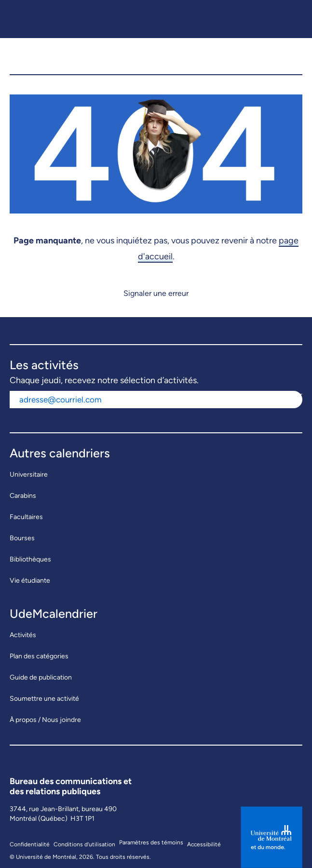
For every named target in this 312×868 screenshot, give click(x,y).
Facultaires (26, 517)
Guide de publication (41, 677)
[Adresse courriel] (141, 400)
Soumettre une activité (44, 699)
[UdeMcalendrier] (77, 56)
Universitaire (29, 474)
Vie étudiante (30, 581)
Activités (23, 635)
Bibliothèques (30, 559)
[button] (290, 56)
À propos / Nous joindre (45, 720)
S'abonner (287, 395)
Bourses (22, 538)
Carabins (23, 496)
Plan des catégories (39, 656)
